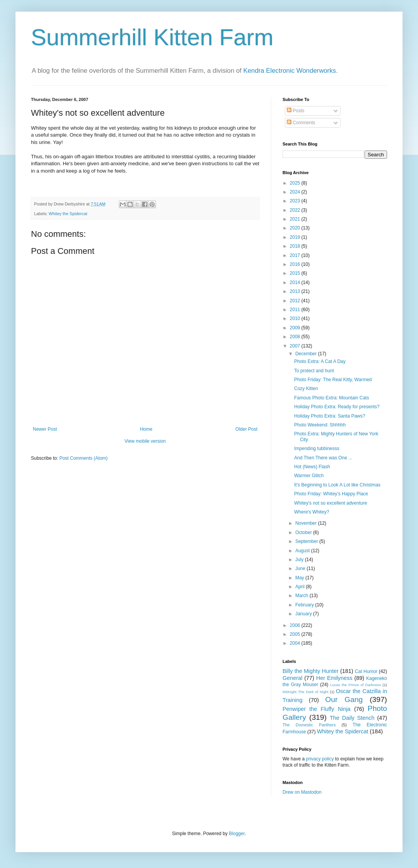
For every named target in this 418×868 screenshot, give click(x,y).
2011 (296, 310)
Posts (296, 111)
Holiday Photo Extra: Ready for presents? (337, 407)
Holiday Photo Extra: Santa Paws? (330, 416)
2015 (296, 273)
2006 (296, 625)
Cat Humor (366, 671)
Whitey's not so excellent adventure (331, 503)
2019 (296, 237)
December (307, 354)
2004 (296, 643)
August (303, 551)
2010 (296, 318)
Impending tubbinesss (317, 449)
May (300, 578)
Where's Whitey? (312, 512)
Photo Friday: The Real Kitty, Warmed (333, 380)
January (304, 614)
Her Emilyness (334, 678)
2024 (296, 192)
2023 (296, 201)
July (300, 560)
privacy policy (320, 759)
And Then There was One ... (323, 458)
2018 (296, 246)
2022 (296, 210)
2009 (296, 328)
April (301, 587)
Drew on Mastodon (302, 792)
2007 (296, 346)
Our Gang (344, 699)
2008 (296, 337)
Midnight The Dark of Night (305, 692)
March (302, 596)
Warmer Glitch (309, 476)
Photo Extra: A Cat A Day (320, 361)
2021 (296, 219)
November (307, 523)
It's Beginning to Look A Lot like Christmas (337, 485)
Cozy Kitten (306, 389)
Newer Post (45, 429)
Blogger (237, 834)
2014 (296, 282)
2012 (296, 301)
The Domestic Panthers (309, 725)
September (307, 541)
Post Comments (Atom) (83, 458)
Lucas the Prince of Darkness (355, 685)
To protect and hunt (314, 371)
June (301, 568)
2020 (296, 228)
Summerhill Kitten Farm (152, 37)
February (305, 605)
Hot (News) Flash (312, 467)
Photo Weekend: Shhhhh (320, 425)
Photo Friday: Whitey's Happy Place (331, 494)
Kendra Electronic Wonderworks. (291, 71)
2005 (296, 634)
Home (146, 429)
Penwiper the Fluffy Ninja (317, 709)
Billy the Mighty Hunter (311, 671)
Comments (301, 123)
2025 (296, 183)
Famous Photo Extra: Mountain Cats (331, 398)
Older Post (246, 429)
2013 (296, 291)
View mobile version (145, 441)
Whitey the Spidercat (68, 214)
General (292, 678)
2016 (296, 264)
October (304, 532)
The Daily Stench (352, 718)
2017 (296, 255)
